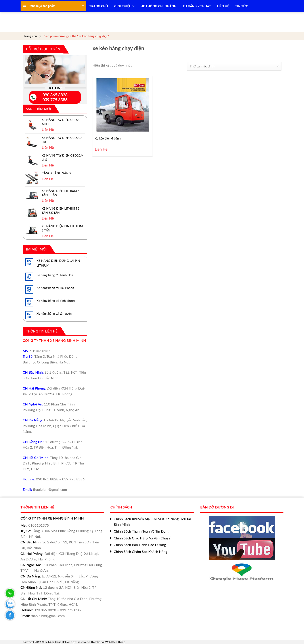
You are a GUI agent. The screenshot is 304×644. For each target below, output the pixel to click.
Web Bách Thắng (115, 642)
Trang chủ (31, 36)
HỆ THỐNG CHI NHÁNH (159, 6)
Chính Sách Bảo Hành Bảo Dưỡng (140, 545)
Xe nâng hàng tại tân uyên (54, 313)
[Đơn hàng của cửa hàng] (234, 66)
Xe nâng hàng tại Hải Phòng (55, 288)
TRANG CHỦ (99, 6)
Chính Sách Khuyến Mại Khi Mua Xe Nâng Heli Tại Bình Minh (152, 522)
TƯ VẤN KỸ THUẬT (197, 6)
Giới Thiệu (124, 6)
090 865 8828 (55, 95)
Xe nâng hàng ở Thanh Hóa (55, 275)
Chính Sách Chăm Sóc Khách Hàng (140, 551)
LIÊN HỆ (223, 6)
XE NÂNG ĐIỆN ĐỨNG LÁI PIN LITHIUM (58, 263)
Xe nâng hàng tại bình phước (56, 301)
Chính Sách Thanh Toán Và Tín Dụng (141, 531)
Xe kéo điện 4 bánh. (108, 138)
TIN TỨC (242, 6)
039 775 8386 (55, 100)
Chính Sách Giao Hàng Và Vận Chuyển (143, 538)
